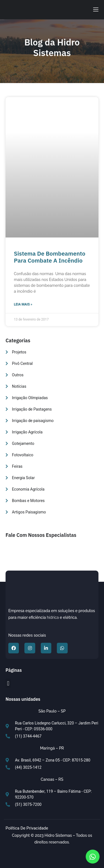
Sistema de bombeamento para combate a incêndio (50, 257)
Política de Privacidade (27, 828)
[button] (8, 683)
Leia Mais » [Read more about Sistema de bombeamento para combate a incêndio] (23, 304)
